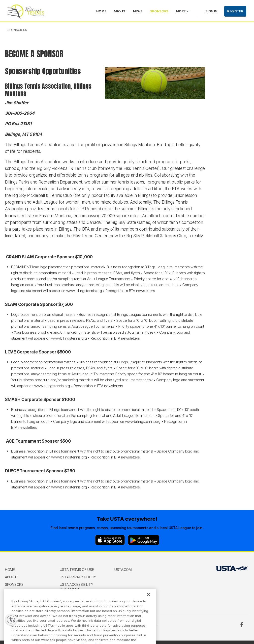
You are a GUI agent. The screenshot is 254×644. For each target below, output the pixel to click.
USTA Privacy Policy (78, 577)
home (101, 11)
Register (235, 11)
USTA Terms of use (77, 570)
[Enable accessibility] (11, 619)
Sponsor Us (17, 30)
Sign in (211, 11)
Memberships (17, 592)
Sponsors (159, 11)
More (181, 11)
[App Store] (110, 540)
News (138, 11)
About (120, 11)
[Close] (148, 600)
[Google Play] (144, 540)
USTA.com (123, 570)
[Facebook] (242, 624)
